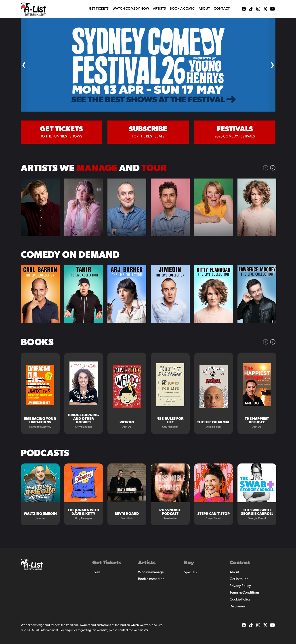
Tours (96, 572)
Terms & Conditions (245, 593)
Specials (190, 572)
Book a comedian (151, 579)
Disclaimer (238, 607)
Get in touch (239, 579)
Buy (189, 563)
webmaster (141, 630)
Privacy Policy (240, 586)
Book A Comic (182, 9)
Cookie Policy (240, 600)
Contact (222, 9)
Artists (159, 9)
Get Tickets (99, 9)
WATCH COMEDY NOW (131, 9)
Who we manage (151, 572)
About (204, 9)
